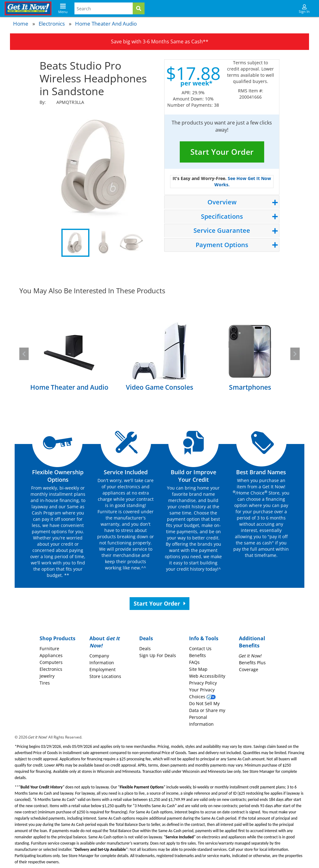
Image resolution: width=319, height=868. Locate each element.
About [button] (105, 642)
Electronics (52, 24)
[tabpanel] (97, 166)
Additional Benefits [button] (252, 642)
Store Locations (105, 676)
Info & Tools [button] (204, 638)
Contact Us (200, 649)
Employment (102, 669)
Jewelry (47, 676)
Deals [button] (146, 638)
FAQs (194, 662)
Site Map (198, 669)
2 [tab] (103, 243)
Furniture (49, 649)
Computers (51, 662)
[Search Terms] (104, 8)
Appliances (51, 655)
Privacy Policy (203, 683)
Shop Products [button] (57, 638)
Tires (45, 683)
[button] (24, 354)
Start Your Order (222, 152)
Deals (145, 649)
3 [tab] (131, 243)
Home (21, 24)
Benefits (198, 655)
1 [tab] (75, 243)
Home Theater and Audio (106, 24)
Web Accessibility (207, 676)
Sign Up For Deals (158, 655)
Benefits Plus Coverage (252, 663)
